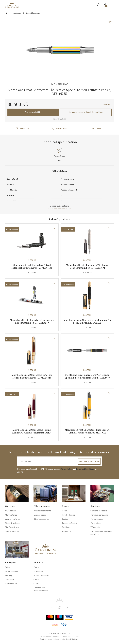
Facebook (52, 608)
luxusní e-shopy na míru (56, 639)
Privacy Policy (66, 469)
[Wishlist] (54, 228)
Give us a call (62, 128)
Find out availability (33, 112)
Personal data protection (50, 636)
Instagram (60, 608)
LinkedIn (67, 608)
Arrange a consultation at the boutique (86, 112)
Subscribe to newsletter (89, 461)
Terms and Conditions (85, 469)
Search (99, 5)
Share (99, 128)
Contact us (25, 128)
